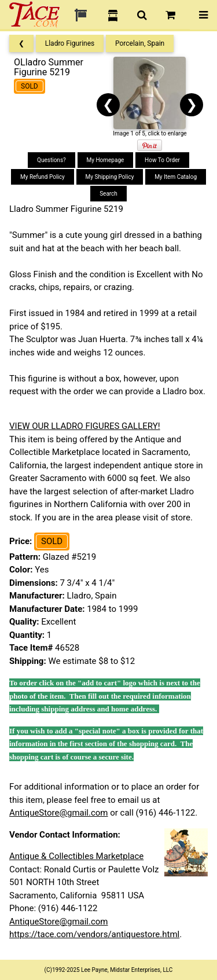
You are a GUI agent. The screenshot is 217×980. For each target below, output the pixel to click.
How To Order (162, 160)
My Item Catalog (176, 177)
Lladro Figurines (70, 43)
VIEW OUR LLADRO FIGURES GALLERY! (85, 426)
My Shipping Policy (110, 177)
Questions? (52, 160)
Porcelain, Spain (140, 43)
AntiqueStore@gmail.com (59, 813)
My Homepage (106, 160)
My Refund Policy (43, 177)
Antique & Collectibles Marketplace (76, 856)
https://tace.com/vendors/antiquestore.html (94, 934)
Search (108, 194)
